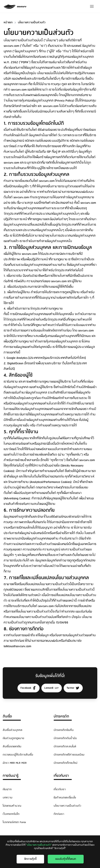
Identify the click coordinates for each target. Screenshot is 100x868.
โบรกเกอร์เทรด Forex (14, 822)
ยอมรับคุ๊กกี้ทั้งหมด (66, 859)
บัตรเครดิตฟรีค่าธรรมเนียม (69, 755)
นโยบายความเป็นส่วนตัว (67, 806)
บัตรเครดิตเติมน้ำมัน (65, 738)
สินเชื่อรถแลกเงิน (12, 747)
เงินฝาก (7, 789)
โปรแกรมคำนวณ (12, 806)
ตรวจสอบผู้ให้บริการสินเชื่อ (18, 755)
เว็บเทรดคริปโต (11, 814)
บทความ (7, 798)
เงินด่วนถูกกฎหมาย (13, 738)
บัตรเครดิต (61, 716)
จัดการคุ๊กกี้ (30, 859)
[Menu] (92, 6)
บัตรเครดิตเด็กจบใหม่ (65, 763)
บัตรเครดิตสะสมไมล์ (65, 747)
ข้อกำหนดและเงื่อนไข (65, 798)
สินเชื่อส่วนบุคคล (12, 730)
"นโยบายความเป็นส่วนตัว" (39, 845)
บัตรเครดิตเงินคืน (64, 730)
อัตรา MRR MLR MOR (15, 763)
